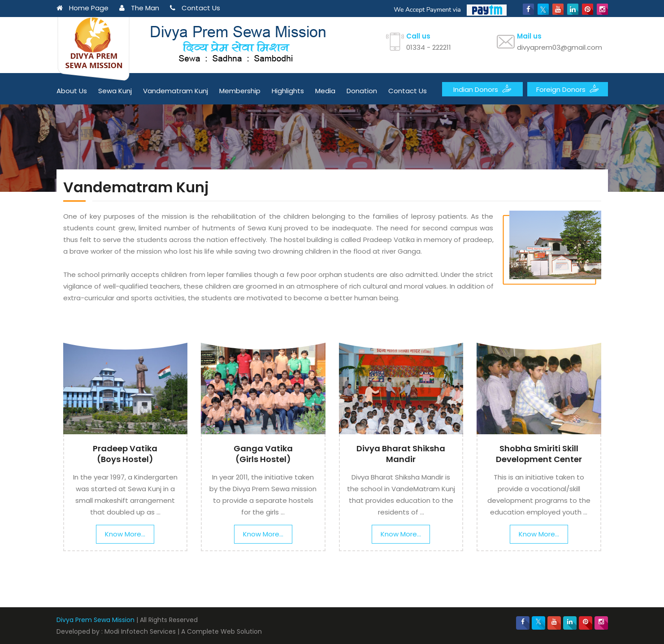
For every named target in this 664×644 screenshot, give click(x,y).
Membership (240, 91)
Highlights (288, 91)
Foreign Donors (567, 89)
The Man (139, 8)
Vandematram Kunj (176, 91)
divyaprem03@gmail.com (560, 47)
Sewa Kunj (115, 91)
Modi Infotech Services (140, 631)
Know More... (125, 534)
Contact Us (195, 8)
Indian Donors (482, 89)
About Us (72, 91)
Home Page (82, 8)
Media (325, 91)
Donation (362, 91)
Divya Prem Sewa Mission (95, 620)
